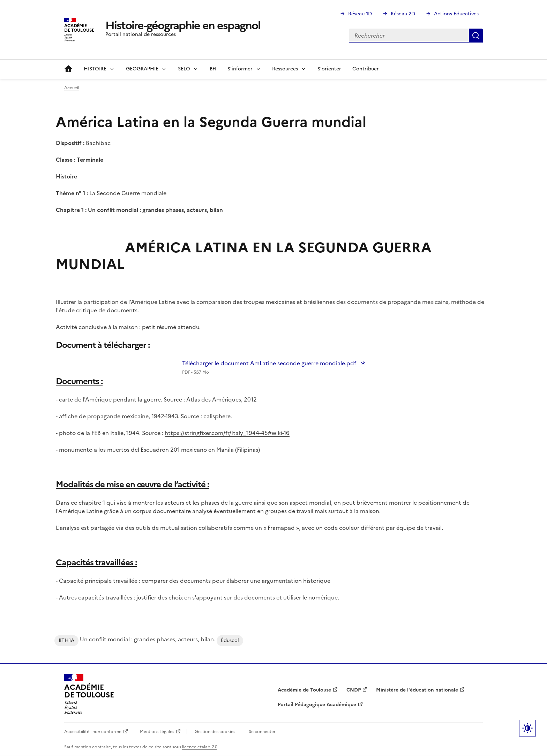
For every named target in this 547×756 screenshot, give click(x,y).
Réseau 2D (403, 14)
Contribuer (366, 69)
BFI (213, 69)
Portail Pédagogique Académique (317, 705)
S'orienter (329, 69)
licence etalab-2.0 (200, 747)
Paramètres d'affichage (527, 728)
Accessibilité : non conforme (93, 732)
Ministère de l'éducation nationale (417, 690)
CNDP (354, 690)
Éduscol (230, 640)
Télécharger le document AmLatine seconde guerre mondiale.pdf (270, 363)
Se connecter (262, 732)
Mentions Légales (157, 732)
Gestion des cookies (215, 732)
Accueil (68, 69)
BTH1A (66, 640)
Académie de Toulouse (304, 690)
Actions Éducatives (456, 14)
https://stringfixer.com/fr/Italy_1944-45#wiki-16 (227, 433)
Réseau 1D (360, 14)
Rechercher (476, 36)
